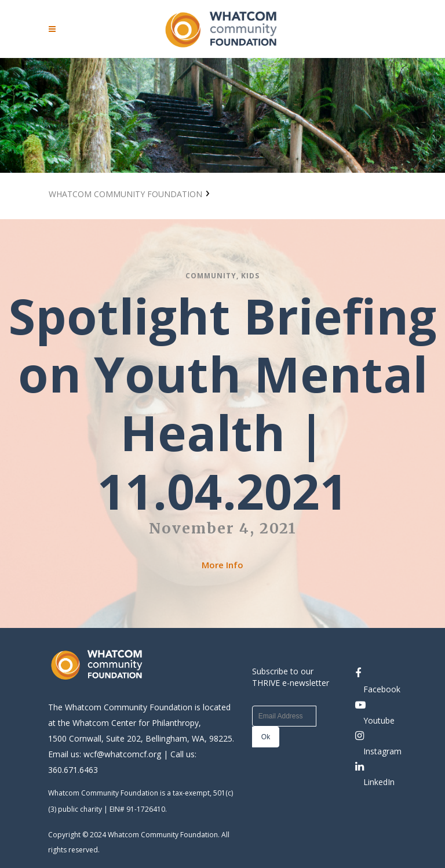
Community (211, 276)
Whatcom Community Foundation (125, 194)
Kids (250, 276)
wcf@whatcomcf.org (122, 754)
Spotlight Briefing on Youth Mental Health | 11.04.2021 (222, 403)
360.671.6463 (73, 770)
